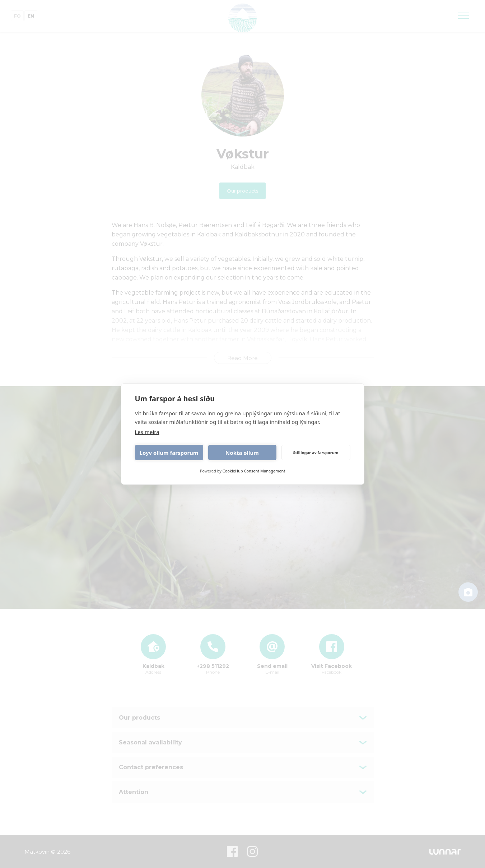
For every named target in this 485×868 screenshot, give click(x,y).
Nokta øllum (242, 453)
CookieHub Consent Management (254, 471)
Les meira (147, 432)
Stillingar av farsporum (316, 453)
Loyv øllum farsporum (169, 453)
